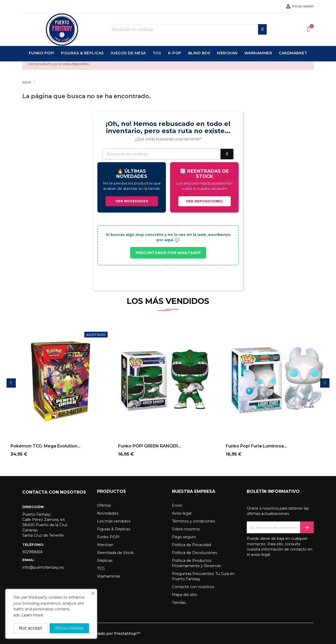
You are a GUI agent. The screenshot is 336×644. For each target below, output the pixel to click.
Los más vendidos (114, 521)
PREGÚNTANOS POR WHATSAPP (168, 253)
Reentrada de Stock (115, 553)
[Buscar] (188, 29)
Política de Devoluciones (195, 553)
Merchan (105, 545)
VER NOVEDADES (132, 201)
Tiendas (179, 603)
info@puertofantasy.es (43, 567)
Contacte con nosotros (193, 587)
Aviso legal (182, 513)
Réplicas (105, 561)
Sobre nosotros (186, 529)
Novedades (108, 513)
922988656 (32, 552)
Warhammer (109, 576)
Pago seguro (184, 537)
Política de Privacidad (191, 545)
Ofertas (104, 505)
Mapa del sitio (185, 595)
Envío (177, 505)
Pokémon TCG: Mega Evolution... (45, 446)
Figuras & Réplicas (114, 529)
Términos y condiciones (193, 521)
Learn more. (33, 615)
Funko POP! (108, 537)
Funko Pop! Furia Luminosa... (256, 446)
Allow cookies (69, 628)
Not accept (31, 628)
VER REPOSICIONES (204, 201)
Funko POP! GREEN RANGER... (150, 446)
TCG (101, 568)
